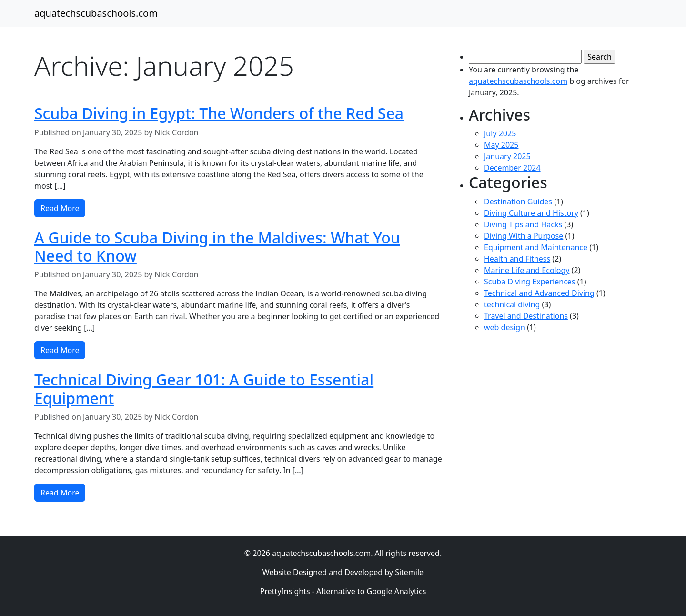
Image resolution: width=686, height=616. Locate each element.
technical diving (512, 304)
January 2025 (507, 156)
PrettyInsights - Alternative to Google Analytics (343, 591)
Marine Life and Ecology (527, 270)
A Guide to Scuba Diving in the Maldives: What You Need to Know (217, 247)
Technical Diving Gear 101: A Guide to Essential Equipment (204, 389)
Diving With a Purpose (524, 236)
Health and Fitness (517, 259)
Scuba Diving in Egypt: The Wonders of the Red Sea (219, 113)
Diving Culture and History (531, 213)
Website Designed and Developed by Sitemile (343, 572)
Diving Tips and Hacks (523, 224)
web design (504, 327)
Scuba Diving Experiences (530, 282)
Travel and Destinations (526, 316)
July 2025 (500, 133)
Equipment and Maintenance (536, 247)
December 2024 (512, 168)
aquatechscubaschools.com (96, 13)
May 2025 (501, 145)
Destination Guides (518, 202)
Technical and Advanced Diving (539, 293)
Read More (60, 208)
